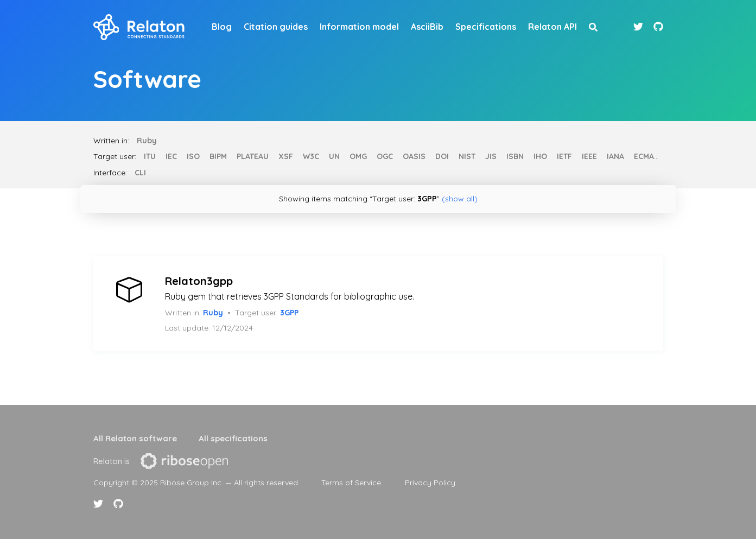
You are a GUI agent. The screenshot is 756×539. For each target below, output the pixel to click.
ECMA (644, 156)
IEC (171, 156)
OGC (385, 156)
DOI (442, 156)
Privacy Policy (430, 483)
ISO (193, 156)
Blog (222, 27)
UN (334, 156)
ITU (150, 156)
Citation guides (276, 27)
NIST (467, 156)
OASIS (414, 156)
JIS (491, 156)
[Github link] (658, 27)
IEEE (589, 156)
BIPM (218, 156)
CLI (140, 173)
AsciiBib (427, 27)
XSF (286, 156)
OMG (358, 156)
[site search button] (593, 27)
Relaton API (552, 27)
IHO (540, 156)
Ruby (147, 141)
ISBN (515, 156)
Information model (359, 27)
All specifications (233, 438)
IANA (615, 156)
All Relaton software (135, 438)
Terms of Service (351, 483)
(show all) (460, 199)
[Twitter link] (640, 27)
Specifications (486, 27)
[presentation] (184, 461)
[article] (378, 303)
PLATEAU (253, 156)
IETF (564, 156)
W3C (311, 156)
